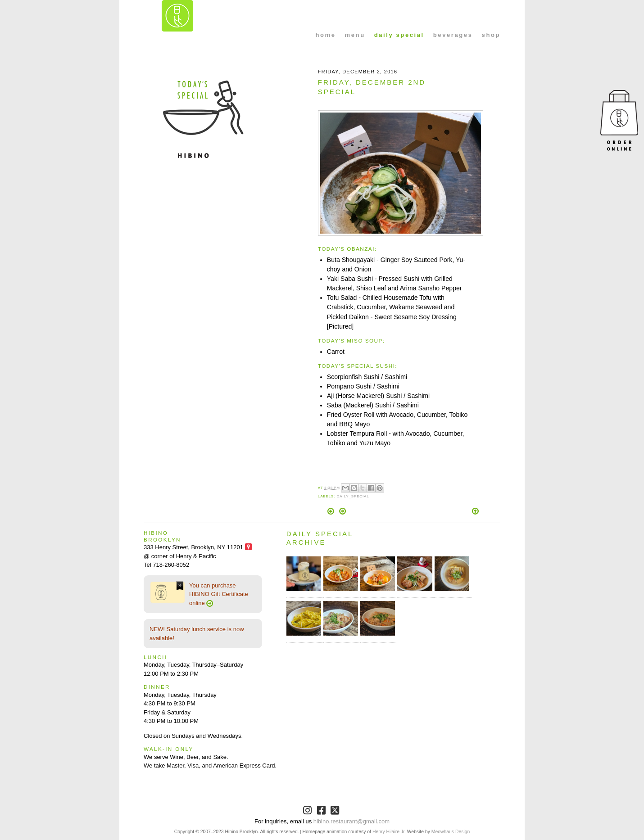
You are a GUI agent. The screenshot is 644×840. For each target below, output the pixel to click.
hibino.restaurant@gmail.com (351, 821)
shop (491, 35)
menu (355, 35)
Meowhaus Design (451, 832)
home (326, 35)
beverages (453, 35)
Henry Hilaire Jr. (389, 832)
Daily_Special (353, 496)
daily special (399, 35)
